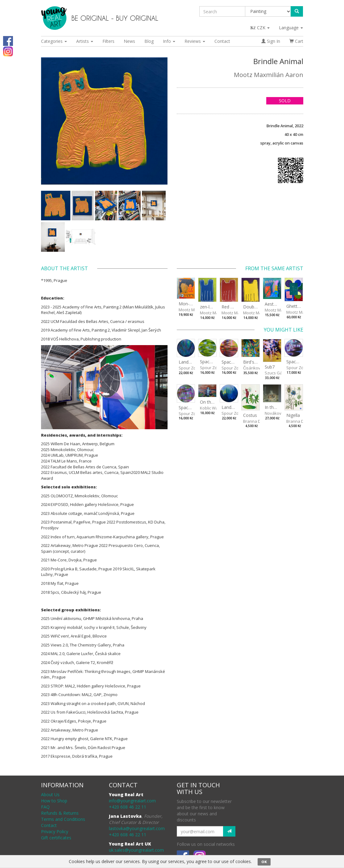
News (129, 41)
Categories (54, 41)
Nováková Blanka (281, 413)
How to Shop (54, 801)
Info (169, 41)
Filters (108, 41)
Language (291, 28)
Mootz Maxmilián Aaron (269, 75)
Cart (296, 41)
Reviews (195, 41)
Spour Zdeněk (192, 368)
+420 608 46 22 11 (128, 807)
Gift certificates (56, 838)
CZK (260, 28)
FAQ (45, 807)
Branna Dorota (257, 421)
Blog (149, 41)
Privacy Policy (55, 831)
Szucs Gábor (277, 373)
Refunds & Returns (60, 813)
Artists (85, 41)
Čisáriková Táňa (258, 368)
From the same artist (274, 268)
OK (264, 862)
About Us (50, 795)
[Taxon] (268, 11)
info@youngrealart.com (132, 801)
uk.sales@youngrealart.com (136, 850)
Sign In (271, 41)
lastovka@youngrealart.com (137, 828)
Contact (222, 41)
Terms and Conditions (63, 819)
